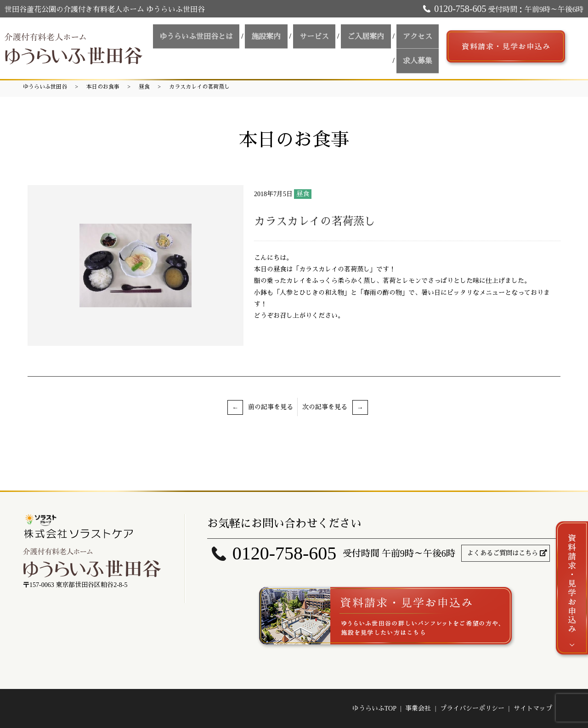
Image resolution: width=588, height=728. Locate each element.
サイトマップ (533, 708)
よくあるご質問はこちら (503, 553)
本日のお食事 (103, 87)
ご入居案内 (374, 38)
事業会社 (418, 708)
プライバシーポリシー (472, 708)
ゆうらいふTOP (374, 708)
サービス (328, 38)
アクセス (420, 38)
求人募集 (420, 55)
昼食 (144, 87)
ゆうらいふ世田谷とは (222, 38)
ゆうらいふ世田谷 (45, 87)
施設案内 (286, 38)
